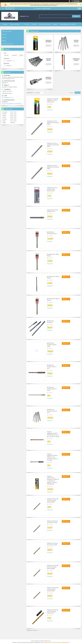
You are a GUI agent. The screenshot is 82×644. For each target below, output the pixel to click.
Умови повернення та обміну (68, 24)
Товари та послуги (15, 24)
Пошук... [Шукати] (76, 16)
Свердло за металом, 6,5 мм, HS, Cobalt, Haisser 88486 (53, 567)
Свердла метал (48, 60)
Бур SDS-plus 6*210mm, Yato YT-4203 (52, 389)
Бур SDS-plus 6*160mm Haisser (53, 277)
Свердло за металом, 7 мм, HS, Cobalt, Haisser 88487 (53, 589)
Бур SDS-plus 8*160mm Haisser (53, 299)
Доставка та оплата (45, 24)
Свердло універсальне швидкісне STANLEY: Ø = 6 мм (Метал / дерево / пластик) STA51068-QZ (53, 480)
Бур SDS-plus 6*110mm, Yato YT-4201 (52, 367)
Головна (5, 24)
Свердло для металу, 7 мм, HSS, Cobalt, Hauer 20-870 (53, 611)
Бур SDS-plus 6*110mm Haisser (53, 255)
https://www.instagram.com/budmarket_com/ (13, 104)
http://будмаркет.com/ (8, 98)
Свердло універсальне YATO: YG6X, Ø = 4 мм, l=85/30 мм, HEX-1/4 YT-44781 (53, 457)
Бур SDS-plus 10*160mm (50, 322)
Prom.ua (49, 641)
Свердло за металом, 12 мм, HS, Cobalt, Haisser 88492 (53, 500)
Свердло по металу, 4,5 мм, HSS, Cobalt (52, 544)
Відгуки (55, 24)
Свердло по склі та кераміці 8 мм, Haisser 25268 (53, 123)
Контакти (34, 24)
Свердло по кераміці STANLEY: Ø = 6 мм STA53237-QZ (53, 100)
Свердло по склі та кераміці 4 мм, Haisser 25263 (53, 145)
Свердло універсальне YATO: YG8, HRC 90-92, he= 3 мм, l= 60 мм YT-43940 (53, 434)
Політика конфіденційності (63, 642)
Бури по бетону (76, 41)
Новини (4, 34)
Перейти (48, 45)
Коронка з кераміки (48, 78)
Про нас (27, 24)
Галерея (71, 93)
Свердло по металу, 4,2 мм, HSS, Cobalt (52, 522)
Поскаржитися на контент (50, 642)
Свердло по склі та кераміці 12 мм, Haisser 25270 (52, 189)
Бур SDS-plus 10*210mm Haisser (52, 233)
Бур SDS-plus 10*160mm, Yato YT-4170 (52, 411)
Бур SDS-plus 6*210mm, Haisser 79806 (52, 345)
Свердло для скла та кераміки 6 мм (53, 211)
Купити (67, 99)
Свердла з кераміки (48, 41)
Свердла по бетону (76, 60)
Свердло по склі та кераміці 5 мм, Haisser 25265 (53, 167)
